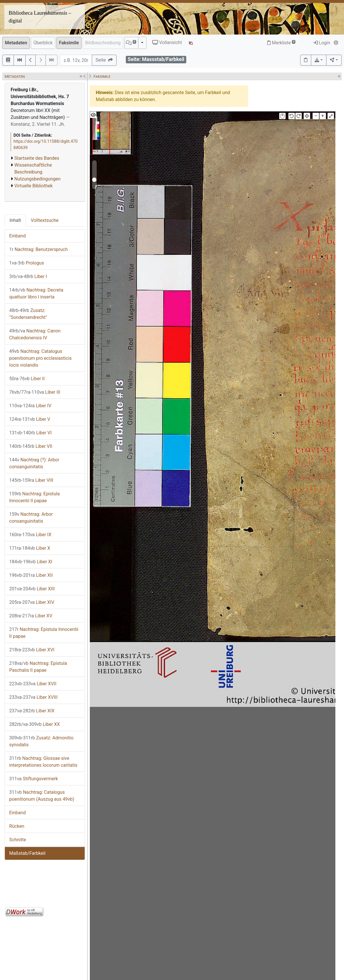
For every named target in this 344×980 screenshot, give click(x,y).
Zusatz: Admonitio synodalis (41, 741)
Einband (17, 236)
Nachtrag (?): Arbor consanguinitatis (34, 463)
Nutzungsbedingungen (37, 179)
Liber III (35, 392)
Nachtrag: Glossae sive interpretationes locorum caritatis (43, 762)
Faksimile (69, 43)
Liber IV (30, 406)
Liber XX (35, 724)
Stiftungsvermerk (34, 779)
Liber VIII (31, 480)
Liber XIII (32, 589)
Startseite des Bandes (37, 158)
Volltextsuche (45, 220)
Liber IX (30, 535)
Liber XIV (32, 602)
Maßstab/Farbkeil (27, 853)
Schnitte (18, 840)
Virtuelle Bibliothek (34, 186)
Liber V (30, 419)
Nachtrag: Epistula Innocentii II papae (34, 497)
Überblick (43, 43)
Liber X (30, 548)
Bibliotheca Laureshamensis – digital (40, 17)
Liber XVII (33, 684)
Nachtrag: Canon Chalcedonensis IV (35, 334)
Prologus (27, 263)
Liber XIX (32, 711)
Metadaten (16, 43)
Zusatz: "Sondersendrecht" (28, 314)
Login (322, 43)
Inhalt (15, 220)
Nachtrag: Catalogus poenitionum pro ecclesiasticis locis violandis (40, 358)
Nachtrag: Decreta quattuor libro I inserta (36, 293)
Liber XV (31, 616)
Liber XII (31, 575)
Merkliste (281, 43)
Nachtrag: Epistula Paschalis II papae (38, 667)
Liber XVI (32, 650)
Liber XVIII (33, 697)
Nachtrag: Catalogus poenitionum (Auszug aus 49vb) (42, 796)
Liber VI (30, 433)
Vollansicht (167, 42)
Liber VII (31, 446)
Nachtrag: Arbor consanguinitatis (31, 518)
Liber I (28, 276)
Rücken (17, 826)
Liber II (27, 379)
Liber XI (31, 562)
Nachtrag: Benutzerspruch (38, 249)
